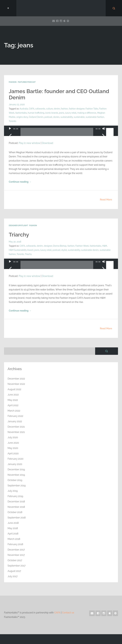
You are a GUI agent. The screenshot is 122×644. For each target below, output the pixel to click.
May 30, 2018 (15, 242)
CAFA (32, 109)
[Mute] (104, 132)
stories (56, 117)
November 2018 (16, 507)
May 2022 (13, 400)
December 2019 (16, 469)
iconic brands (52, 113)
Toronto (12, 121)
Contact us (68, 613)
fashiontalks (21, 113)
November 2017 (16, 555)
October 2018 (15, 512)
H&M (105, 246)
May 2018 (13, 528)
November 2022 (16, 384)
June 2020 (13, 443)
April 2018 (13, 534)
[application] (61, 134)
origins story (22, 117)
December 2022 (16, 379)
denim (57, 109)
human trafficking (36, 113)
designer (48, 246)
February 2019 (15, 496)
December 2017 (16, 550)
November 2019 (16, 475)
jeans (62, 113)
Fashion (13, 82)
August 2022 (14, 389)
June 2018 (13, 523)
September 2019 (17, 486)
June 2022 (13, 395)
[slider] (57, 133)
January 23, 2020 (17, 105)
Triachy (28, 254)
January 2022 (15, 421)
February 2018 (15, 544)
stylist (64, 250)
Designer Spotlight (18, 226)
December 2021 (16, 427)
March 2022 (14, 411)
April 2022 (13, 405)
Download (47, 143)
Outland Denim (36, 117)
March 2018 (14, 539)
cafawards (40, 109)
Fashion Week (82, 246)
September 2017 (16, 566)
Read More (106, 200)
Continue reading (20, 182)
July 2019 (13, 491)
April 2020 (13, 453)
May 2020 (13, 448)
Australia (24, 109)
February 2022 (15, 416)
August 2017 (14, 571)
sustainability (67, 117)
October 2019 (15, 480)
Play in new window (29, 143)
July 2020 (13, 437)
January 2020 (15, 464)
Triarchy (19, 235)
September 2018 (17, 518)
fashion (64, 109)
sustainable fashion (95, 117)
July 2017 (13, 576)
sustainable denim (90, 250)
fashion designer (77, 109)
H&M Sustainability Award (21, 250)
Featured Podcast (27, 82)
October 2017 (15, 560)
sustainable (79, 117)
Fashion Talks (92, 109)
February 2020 (15, 459)
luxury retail (71, 113)
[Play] (10, 132)
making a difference (87, 113)
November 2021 (16, 432)
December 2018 (16, 502)
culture (49, 109)
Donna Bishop (60, 246)
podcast (48, 117)
